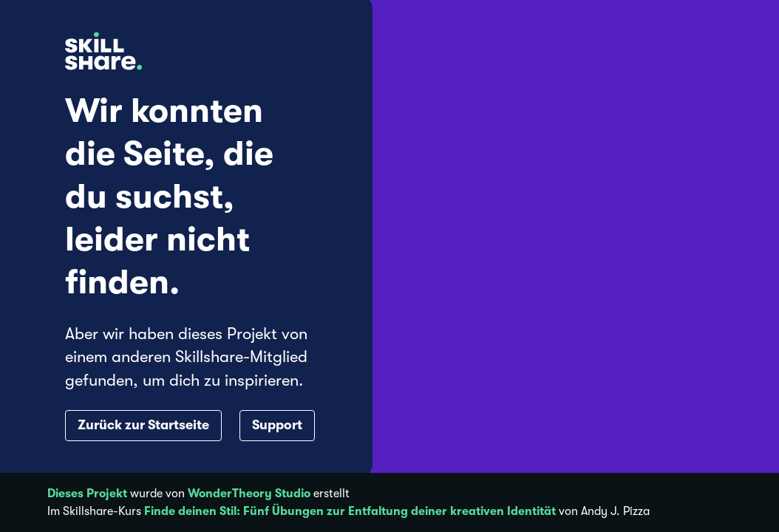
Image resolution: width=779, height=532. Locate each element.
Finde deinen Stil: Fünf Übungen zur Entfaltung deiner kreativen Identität (350, 511)
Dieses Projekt (87, 494)
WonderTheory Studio (249, 494)
